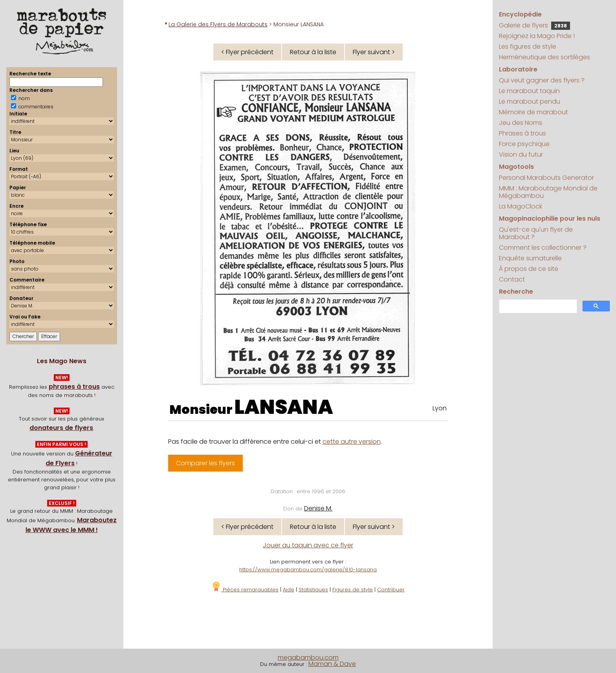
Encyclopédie (520, 14)
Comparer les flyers (205, 463)
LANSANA (284, 407)
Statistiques (313, 590)
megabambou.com (308, 657)
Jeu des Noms (521, 123)
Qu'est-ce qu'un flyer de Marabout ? (536, 233)
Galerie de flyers (534, 25)
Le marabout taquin (529, 91)
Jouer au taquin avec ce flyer (308, 545)
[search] (537, 306)
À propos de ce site (529, 269)
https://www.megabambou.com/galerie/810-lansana (308, 570)
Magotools (516, 167)
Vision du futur (521, 155)
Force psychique (524, 144)
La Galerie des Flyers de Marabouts (218, 24)
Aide (289, 590)
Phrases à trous (522, 133)
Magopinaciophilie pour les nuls (550, 219)
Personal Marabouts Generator (546, 178)
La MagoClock (521, 206)
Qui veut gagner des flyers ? (542, 80)
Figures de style (353, 590)
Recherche (516, 292)
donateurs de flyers (61, 428)
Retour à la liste (313, 52)
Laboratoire (518, 69)
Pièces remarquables (245, 590)
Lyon (440, 408)
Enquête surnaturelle (530, 258)
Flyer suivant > (374, 52)
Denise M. (318, 508)
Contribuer (391, 590)
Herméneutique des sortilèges (544, 57)
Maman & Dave (332, 664)
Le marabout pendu (530, 101)
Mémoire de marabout (533, 112)
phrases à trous (74, 387)
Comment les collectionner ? (543, 248)
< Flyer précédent (247, 52)
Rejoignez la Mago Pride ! (537, 36)
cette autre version (352, 442)
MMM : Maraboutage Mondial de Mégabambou (548, 192)
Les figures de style (528, 47)
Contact (512, 279)
